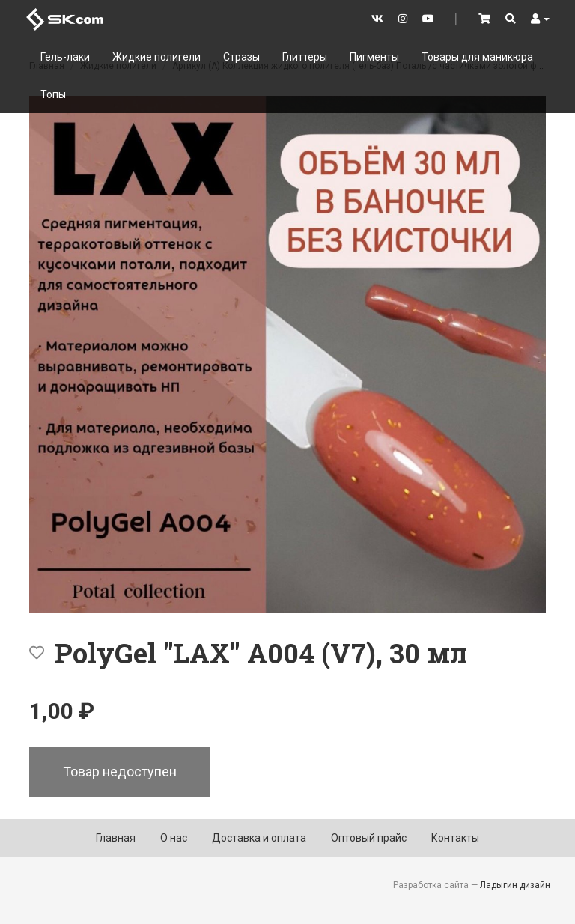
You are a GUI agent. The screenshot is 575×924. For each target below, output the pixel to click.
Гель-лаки (65, 57)
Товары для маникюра (477, 57)
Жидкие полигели (156, 57)
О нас (174, 838)
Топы (53, 94)
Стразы (241, 57)
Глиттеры (305, 57)
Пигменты (374, 57)
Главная (116, 838)
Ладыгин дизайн (515, 885)
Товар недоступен (120, 772)
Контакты (455, 838)
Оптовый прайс (369, 838)
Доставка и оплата (259, 838)
